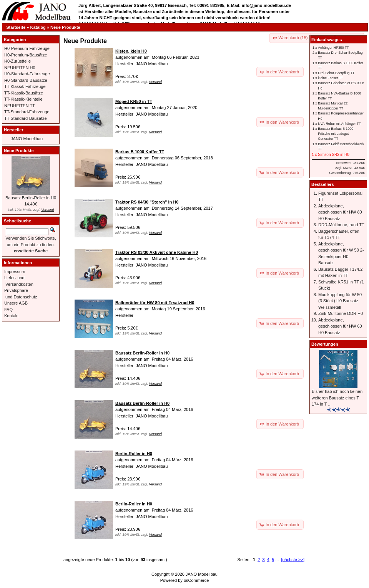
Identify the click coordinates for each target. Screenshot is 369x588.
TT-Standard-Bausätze (26, 118)
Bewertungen (325, 344)
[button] (323, 38)
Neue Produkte (65, 27)
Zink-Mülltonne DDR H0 (341, 313)
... (277, 560)
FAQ (8, 310)
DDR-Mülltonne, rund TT (341, 225)
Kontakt (11, 316)
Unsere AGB (16, 303)
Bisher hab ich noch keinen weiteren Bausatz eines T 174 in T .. (337, 398)
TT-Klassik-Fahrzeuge (25, 86)
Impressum (15, 272)
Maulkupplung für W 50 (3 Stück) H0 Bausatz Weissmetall (340, 301)
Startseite (16, 27)
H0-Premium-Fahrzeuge (27, 48)
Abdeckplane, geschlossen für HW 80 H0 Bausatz (340, 212)
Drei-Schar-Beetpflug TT (336, 73)
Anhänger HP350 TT (333, 48)
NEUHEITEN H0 (20, 68)
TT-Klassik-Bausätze (24, 93)
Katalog (38, 27)
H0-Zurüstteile (17, 61)
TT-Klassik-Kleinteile (23, 99)
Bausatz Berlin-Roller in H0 (31, 198)
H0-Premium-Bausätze (26, 55)
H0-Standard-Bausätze (26, 80)
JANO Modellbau (27, 139)
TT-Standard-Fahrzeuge (27, 112)
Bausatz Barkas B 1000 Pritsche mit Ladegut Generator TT (336, 134)
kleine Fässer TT (330, 78)
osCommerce (196, 580)
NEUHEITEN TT (20, 106)
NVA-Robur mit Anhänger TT (339, 124)
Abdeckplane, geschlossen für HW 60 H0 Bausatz (340, 326)
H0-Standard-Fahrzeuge (27, 74)
